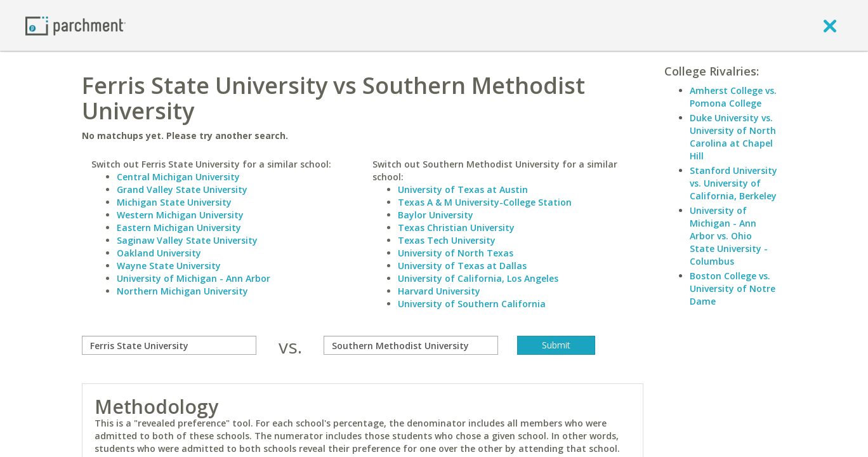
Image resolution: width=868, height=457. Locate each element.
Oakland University (159, 253)
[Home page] (76, 25)
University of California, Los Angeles (478, 278)
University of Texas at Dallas (462, 266)
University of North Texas (456, 253)
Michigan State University (174, 202)
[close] (830, 25)
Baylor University (436, 215)
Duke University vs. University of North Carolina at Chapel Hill (733, 137)
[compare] (169, 345)
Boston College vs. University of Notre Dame (733, 288)
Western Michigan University (180, 215)
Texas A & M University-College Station (485, 202)
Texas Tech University (447, 240)
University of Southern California (472, 304)
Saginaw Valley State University (187, 240)
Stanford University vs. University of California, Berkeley (733, 183)
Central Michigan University (178, 177)
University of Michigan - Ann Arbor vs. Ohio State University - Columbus (729, 236)
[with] (411, 345)
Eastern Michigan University (179, 228)
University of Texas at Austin (463, 189)
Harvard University (439, 291)
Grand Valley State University (182, 189)
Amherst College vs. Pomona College (733, 97)
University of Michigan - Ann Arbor (194, 278)
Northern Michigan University (182, 291)
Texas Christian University (456, 228)
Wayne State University (169, 266)
